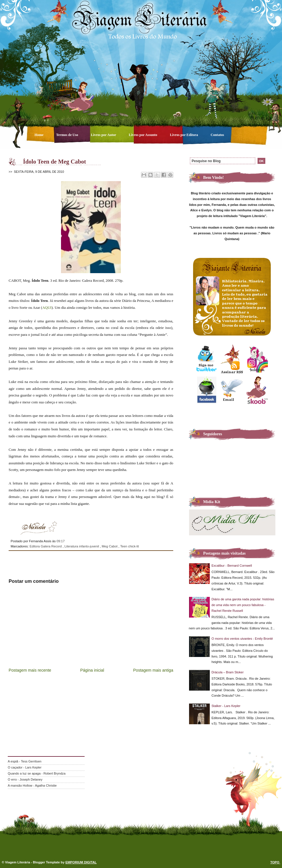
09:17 (60, 541)
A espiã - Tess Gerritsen (25, 761)
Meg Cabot (110, 546)
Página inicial (92, 670)
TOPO (275, 862)
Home (39, 135)
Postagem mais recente (30, 670)
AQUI (47, 307)
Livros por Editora (184, 135)
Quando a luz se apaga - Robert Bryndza (37, 773)
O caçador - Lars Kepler (25, 767)
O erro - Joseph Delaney (25, 779)
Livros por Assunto (144, 135)
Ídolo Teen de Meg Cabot (55, 162)
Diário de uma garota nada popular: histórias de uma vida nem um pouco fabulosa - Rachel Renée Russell (243, 605)
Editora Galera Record (46, 546)
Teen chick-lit (130, 546)
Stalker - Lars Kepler (226, 706)
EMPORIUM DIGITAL (81, 862)
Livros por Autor (104, 135)
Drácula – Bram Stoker (228, 672)
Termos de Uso (68, 135)
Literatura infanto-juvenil (82, 546)
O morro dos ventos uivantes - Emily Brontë (242, 639)
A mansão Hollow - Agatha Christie (32, 785)
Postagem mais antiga (153, 670)
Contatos (217, 135)
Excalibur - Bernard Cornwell (232, 566)
